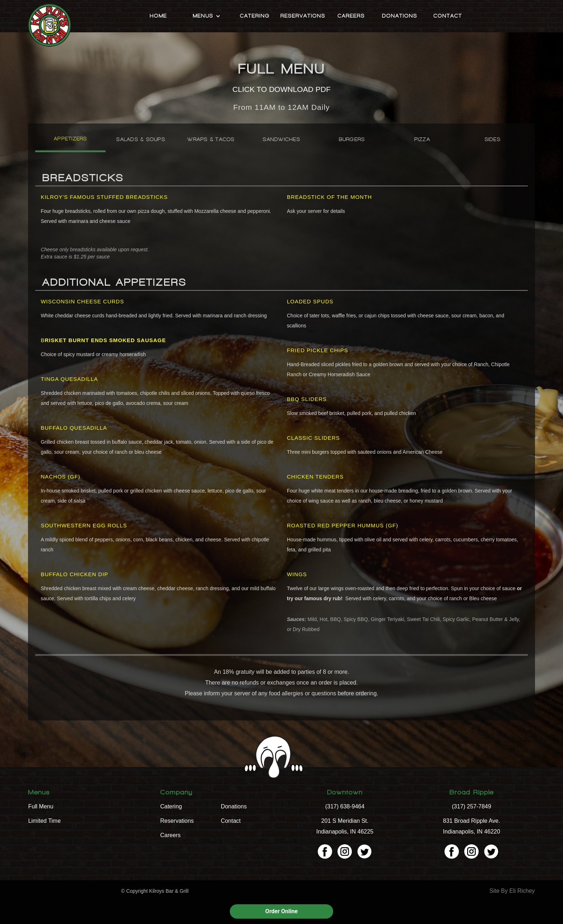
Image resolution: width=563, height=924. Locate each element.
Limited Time (44, 821)
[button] (207, 16)
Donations (400, 16)
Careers (351, 16)
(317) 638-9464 (345, 806)
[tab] (70, 141)
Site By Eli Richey (512, 891)
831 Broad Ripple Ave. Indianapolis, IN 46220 (472, 826)
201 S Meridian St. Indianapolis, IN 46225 (345, 826)
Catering (255, 16)
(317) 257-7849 (472, 806)
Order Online (281, 911)
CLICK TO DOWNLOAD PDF (281, 89)
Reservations (303, 16)
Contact (448, 16)
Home (158, 16)
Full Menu (41, 806)
